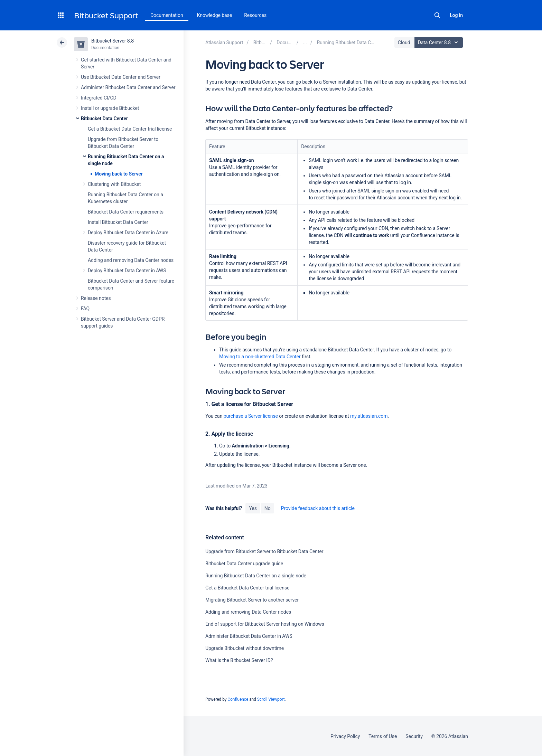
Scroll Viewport (271, 699)
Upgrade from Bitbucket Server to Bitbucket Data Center (264, 551)
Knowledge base (215, 15)
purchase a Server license (251, 416)
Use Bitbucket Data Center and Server (121, 77)
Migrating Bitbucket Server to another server (252, 600)
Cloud (404, 42)
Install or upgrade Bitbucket (110, 108)
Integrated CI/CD (99, 98)
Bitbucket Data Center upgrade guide (244, 564)
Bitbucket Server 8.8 (113, 41)
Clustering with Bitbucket (114, 184)
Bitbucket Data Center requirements (126, 212)
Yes (253, 508)
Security (414, 736)
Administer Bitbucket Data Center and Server (128, 87)
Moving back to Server (119, 174)
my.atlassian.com (369, 416)
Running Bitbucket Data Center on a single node (256, 576)
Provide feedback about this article (318, 508)
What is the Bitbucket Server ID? (239, 660)
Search (437, 15)
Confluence (238, 699)
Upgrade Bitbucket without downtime (245, 648)
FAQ (85, 309)
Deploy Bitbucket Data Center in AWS (127, 271)
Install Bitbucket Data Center (118, 222)
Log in (456, 15)
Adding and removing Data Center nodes (131, 260)
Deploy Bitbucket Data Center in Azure (128, 233)
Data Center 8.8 (440, 42)
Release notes (96, 298)
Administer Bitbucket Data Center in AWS (249, 636)
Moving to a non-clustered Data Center (260, 357)
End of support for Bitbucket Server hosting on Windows (265, 624)
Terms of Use (383, 736)
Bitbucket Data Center (104, 119)
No (268, 508)
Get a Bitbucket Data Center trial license (130, 129)
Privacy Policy (345, 736)
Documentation (167, 15)
